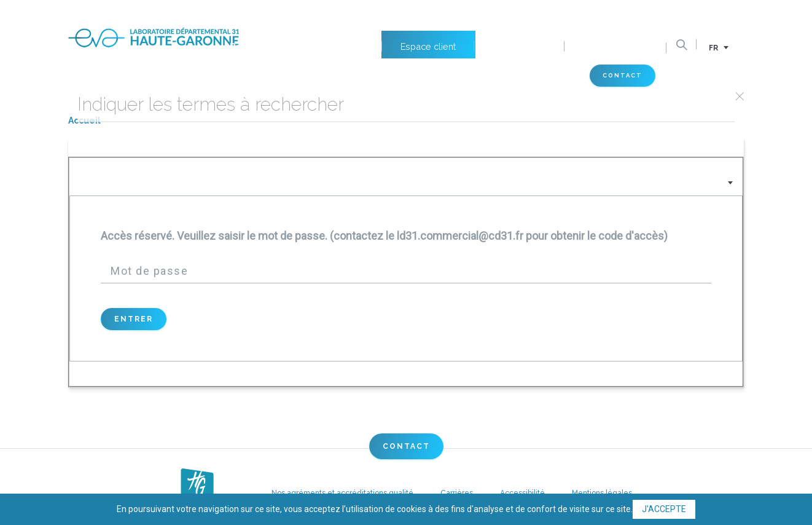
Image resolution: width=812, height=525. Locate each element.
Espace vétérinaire (516, 77)
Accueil (84, 120)
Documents (623, 13)
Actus (391, 77)
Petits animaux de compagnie (286, 13)
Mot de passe (149, 271)
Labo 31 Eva (281, 77)
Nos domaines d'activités (126, 77)
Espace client (423, 13)
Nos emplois (516, 13)
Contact (635, 77)
